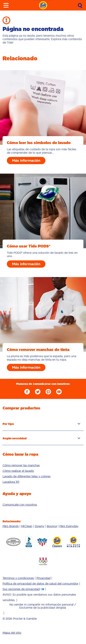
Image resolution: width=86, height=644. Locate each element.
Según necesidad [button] (41, 438)
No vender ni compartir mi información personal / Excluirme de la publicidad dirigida (43, 606)
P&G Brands (11, 526)
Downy (39, 526)
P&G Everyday (69, 526)
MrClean (27, 526)
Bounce (52, 526)
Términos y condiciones (18, 578)
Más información (26, 161)
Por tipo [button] (41, 424)
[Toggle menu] (6, 5)
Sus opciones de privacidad (21, 589)
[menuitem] (43, 465)
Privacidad (44, 578)
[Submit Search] (80, 6)
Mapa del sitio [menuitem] (12, 633)
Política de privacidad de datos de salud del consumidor (40, 584)
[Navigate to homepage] (43, 5)
